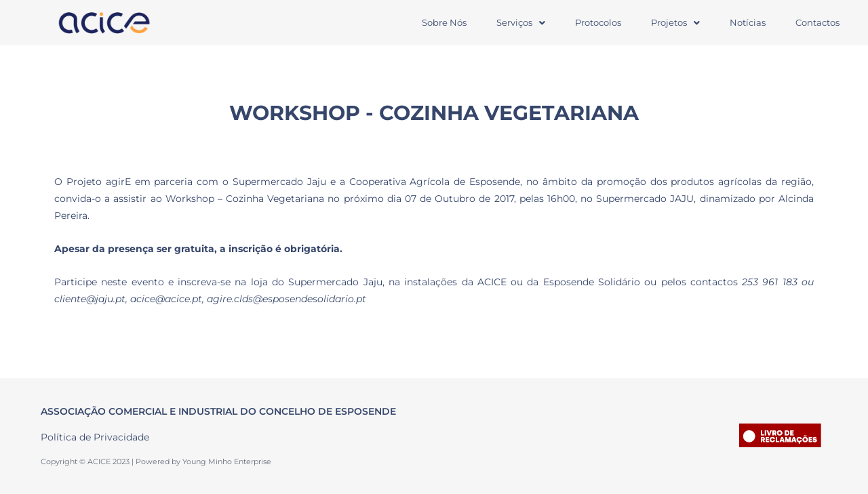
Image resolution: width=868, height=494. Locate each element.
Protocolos (598, 22)
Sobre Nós (444, 22)
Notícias (748, 22)
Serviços (521, 22)
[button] (521, 23)
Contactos (817, 22)
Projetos (675, 22)
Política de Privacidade (95, 437)
